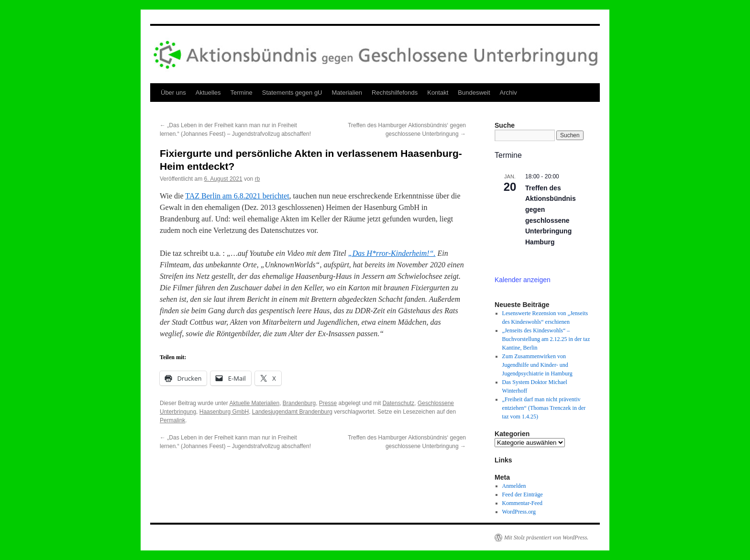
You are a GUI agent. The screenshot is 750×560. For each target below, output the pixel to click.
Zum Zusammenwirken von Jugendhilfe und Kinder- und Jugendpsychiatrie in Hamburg (537, 365)
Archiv (508, 93)
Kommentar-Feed (522, 503)
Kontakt (438, 93)
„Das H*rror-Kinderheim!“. (392, 253)
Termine (242, 93)
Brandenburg (299, 403)
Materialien (347, 93)
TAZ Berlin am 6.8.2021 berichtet (237, 196)
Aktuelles (208, 93)
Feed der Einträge (523, 494)
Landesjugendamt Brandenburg (292, 412)
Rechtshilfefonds (395, 93)
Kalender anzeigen (523, 280)
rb (258, 179)
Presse (328, 403)
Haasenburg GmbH (224, 412)
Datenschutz (399, 403)
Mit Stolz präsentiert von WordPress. (546, 538)
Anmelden (514, 486)
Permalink (172, 420)
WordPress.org (519, 512)
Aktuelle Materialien (254, 403)
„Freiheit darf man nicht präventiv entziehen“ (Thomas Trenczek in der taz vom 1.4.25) (544, 408)
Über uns (173, 93)
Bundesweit (474, 93)
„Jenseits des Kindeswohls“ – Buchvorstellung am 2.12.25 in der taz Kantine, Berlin (546, 339)
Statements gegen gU (292, 93)
